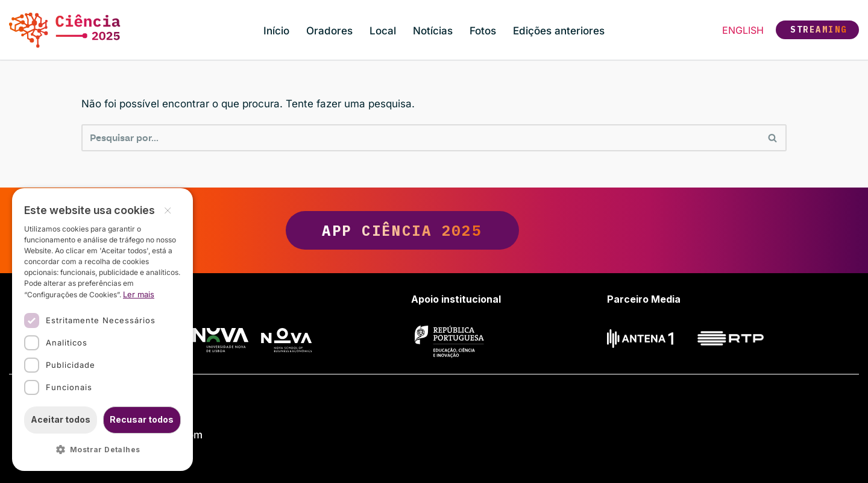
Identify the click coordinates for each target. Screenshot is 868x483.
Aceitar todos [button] (61, 419)
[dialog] (102, 330)
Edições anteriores (559, 31)
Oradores (329, 31)
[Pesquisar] (420, 138)
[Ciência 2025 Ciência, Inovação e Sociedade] (68, 30)
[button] (102, 450)
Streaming (819, 30)
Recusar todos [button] (142, 419)
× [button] (168, 210)
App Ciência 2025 (434, 230)
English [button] (743, 30)
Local (383, 31)
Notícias (433, 31)
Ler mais (139, 294)
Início (276, 31)
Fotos (483, 31)
